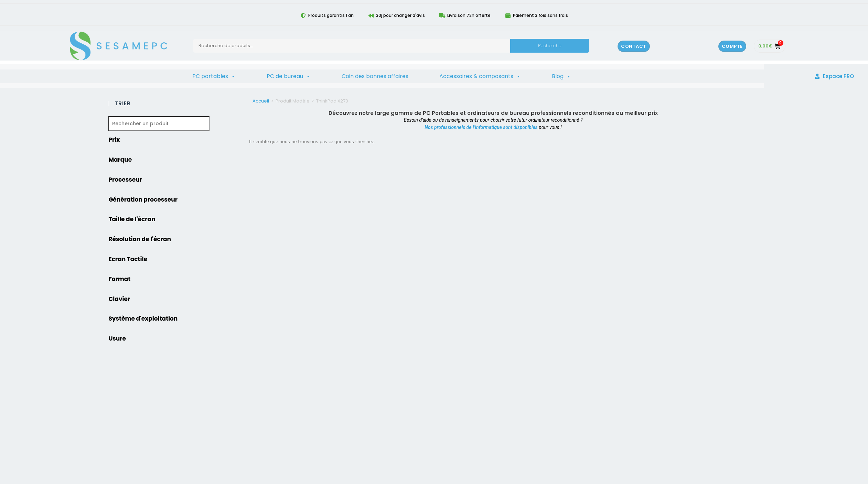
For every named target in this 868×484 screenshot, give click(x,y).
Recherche (550, 46)
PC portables (214, 76)
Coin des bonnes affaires (375, 76)
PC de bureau (289, 76)
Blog (561, 76)
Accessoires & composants (480, 76)
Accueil (261, 101)
